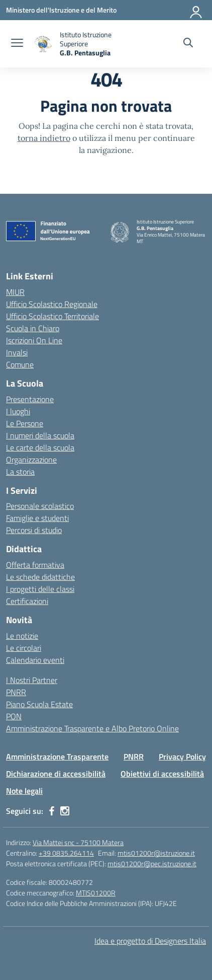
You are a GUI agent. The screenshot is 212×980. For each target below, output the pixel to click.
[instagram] (65, 811)
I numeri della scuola (40, 435)
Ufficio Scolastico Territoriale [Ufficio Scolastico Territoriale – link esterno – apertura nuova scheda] (52, 316)
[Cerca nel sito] (188, 44)
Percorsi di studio (34, 530)
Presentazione (30, 399)
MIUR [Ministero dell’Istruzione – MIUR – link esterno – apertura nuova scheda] (15, 292)
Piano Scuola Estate (39, 704)
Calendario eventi (35, 660)
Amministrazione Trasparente (57, 757)
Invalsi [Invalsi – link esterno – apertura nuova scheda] (17, 352)
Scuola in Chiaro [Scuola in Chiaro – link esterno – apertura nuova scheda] (33, 328)
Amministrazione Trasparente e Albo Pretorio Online (92, 728)
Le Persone (25, 423)
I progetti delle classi (40, 589)
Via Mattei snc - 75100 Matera (78, 842)
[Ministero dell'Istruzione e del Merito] (61, 10)
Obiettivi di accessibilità (162, 774)
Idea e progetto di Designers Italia (150, 941)
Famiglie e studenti (37, 518)
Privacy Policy (182, 757)
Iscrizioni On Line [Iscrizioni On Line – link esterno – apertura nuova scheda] (34, 340)
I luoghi (18, 411)
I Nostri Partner (32, 680)
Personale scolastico (40, 506)
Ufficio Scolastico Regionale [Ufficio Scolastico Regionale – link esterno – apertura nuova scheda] (52, 304)
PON (14, 716)
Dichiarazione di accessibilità (56, 774)
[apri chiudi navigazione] (17, 44)
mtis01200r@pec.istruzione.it (152, 863)
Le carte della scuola (40, 447)
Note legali (24, 791)
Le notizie (22, 636)
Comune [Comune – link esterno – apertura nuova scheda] (20, 364)
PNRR (16, 692)
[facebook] (52, 811)
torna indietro (44, 138)
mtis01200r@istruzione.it (156, 853)
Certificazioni (27, 601)
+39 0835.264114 (66, 853)
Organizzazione (31, 460)
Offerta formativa (35, 565)
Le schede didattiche (40, 577)
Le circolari (24, 648)
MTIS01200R (96, 893)
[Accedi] (196, 10)
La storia (20, 472)
